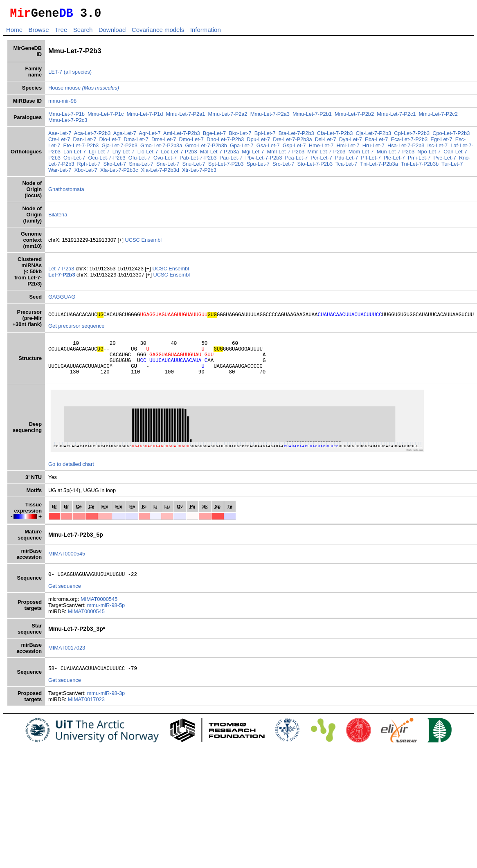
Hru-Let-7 (373, 148)
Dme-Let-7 (164, 142)
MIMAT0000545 (67, 565)
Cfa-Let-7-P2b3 (335, 136)
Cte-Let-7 (59, 142)
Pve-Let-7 (444, 160)
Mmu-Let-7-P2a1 (185, 116)
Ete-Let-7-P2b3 (81, 148)
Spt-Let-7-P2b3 (226, 166)
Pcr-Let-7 (321, 160)
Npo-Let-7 (429, 154)
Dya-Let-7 (351, 142)
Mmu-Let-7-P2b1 (312, 116)
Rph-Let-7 (89, 166)
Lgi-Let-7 (99, 154)
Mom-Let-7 (361, 154)
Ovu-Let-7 (165, 160)
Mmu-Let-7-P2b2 (354, 116)
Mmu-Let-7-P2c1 (396, 116)
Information (206, 32)
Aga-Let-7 (125, 136)
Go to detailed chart (71, 475)
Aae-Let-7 (60, 136)
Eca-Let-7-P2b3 (409, 142)
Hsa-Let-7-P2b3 (406, 148)
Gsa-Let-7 (268, 148)
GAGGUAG (62, 299)
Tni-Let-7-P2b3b (420, 166)
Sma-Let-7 (141, 166)
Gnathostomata (66, 192)
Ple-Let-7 (394, 160)
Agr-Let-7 (150, 136)
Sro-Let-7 (283, 166)
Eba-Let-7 (376, 142)
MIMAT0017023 (67, 660)
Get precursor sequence (76, 329)
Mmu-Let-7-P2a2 (228, 116)
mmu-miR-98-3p (106, 707)
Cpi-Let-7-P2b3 (412, 136)
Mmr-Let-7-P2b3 (326, 154)
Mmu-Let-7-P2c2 (438, 116)
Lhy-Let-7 (124, 154)
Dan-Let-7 (85, 142)
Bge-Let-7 (214, 136)
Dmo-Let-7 (191, 142)
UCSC (133, 242)
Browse (38, 32)
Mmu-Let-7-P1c (106, 116)
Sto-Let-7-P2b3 (315, 166)
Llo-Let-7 (148, 154)
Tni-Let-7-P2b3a (379, 166)
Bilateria (58, 217)
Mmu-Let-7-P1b (66, 116)
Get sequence (65, 598)
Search (83, 32)
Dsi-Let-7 (326, 142)
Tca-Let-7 (346, 166)
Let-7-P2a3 (62, 271)
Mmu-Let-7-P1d (145, 116)
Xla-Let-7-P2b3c (119, 172)
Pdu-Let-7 (346, 160)
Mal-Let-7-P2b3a (219, 154)
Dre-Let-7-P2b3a (292, 142)
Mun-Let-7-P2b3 (396, 154)
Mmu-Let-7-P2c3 (68, 123)
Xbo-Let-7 (86, 172)
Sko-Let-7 (115, 166)
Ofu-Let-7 (139, 160)
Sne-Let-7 (168, 166)
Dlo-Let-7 (110, 142)
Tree (61, 32)
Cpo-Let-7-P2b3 (451, 136)
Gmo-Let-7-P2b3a (161, 148)
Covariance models (158, 32)
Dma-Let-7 (136, 142)
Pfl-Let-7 (371, 160)
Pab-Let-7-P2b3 (198, 160)
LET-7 (55, 74)
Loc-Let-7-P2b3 (179, 154)
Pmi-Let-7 (419, 160)
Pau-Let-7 (231, 160)
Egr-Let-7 (441, 142)
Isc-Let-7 (437, 148)
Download (112, 32)
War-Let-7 (60, 172)
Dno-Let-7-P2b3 (225, 142)
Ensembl (151, 242)
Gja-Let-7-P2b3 (119, 148)
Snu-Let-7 (193, 166)
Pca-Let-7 (296, 160)
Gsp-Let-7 (294, 148)
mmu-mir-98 (62, 103)
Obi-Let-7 (74, 160)
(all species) (78, 74)
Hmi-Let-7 (348, 148)
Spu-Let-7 (258, 166)
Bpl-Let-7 (265, 136)
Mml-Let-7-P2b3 (286, 154)
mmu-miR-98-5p (106, 617)
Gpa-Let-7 (242, 148)
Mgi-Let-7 (253, 154)
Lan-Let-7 (75, 154)
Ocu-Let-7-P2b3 (107, 160)
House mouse (84, 90)
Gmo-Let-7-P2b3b (206, 148)
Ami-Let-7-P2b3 (182, 136)
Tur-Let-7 (452, 166)
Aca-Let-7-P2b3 (92, 136)
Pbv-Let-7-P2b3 (264, 160)
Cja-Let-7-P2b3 (373, 136)
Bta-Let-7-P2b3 (296, 136)
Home (14, 32)
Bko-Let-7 (240, 136)
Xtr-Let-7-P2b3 (199, 172)
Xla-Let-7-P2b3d (160, 172)
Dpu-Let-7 (258, 142)
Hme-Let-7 (321, 148)
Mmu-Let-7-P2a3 (270, 116)
